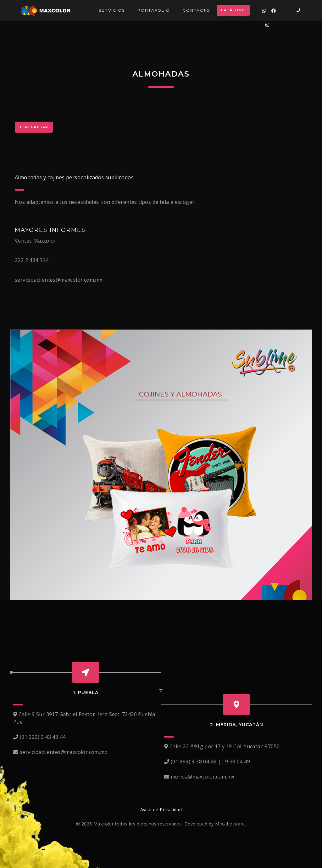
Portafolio (154, 10)
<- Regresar (34, 127)
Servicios (112, 10)
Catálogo (233, 10)
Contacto (197, 10)
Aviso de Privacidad (161, 810)
